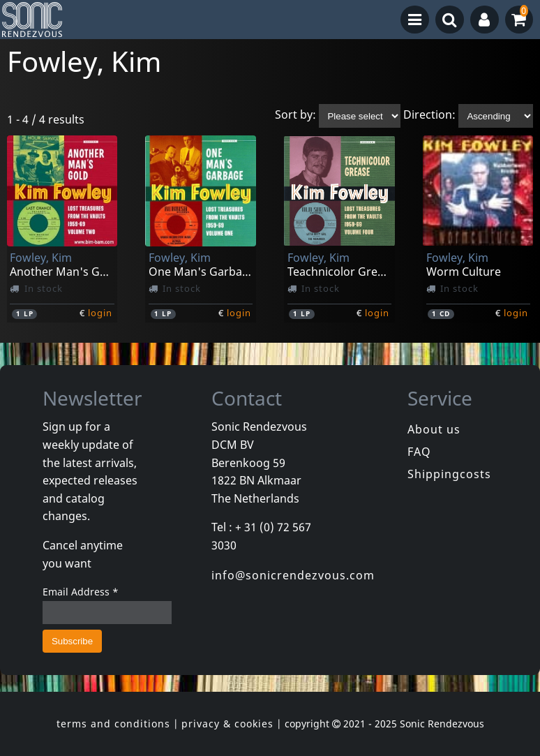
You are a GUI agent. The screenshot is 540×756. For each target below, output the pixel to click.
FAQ (419, 452)
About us (434, 429)
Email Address (81, 592)
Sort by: (295, 115)
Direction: (429, 115)
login (100, 313)
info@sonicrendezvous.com (293, 575)
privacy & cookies (227, 724)
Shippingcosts (449, 474)
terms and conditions (113, 724)
